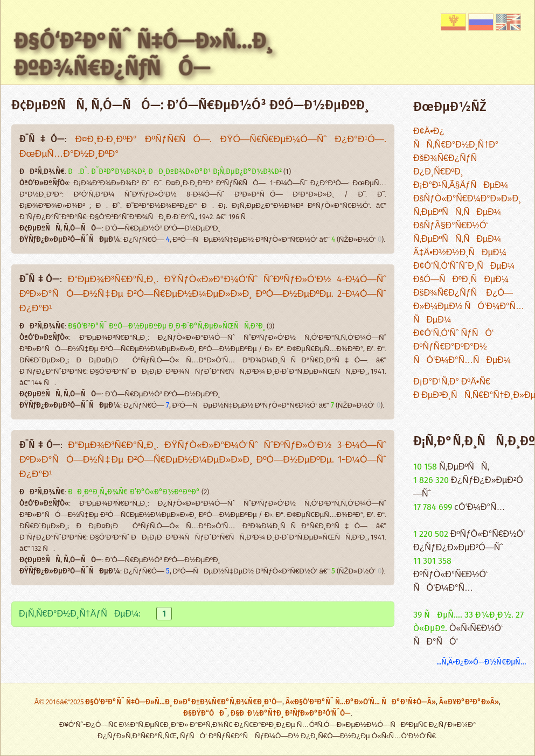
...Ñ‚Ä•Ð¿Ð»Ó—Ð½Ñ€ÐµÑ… (481, 662)
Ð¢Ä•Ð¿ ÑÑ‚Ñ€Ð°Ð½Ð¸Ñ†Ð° (456, 138)
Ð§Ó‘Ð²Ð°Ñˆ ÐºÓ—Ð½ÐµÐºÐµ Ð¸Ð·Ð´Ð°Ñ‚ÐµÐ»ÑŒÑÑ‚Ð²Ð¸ (166, 326)
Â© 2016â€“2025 (60, 702)
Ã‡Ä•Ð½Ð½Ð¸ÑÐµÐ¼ (460, 253)
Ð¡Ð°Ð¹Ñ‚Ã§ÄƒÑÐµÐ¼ (461, 185)
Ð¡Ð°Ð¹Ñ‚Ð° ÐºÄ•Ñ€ (452, 382)
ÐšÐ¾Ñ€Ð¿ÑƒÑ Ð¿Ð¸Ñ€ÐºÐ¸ (449, 165)
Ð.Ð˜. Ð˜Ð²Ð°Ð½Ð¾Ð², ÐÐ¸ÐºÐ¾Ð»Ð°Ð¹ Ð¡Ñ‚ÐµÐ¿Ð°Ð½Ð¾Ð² (175, 172)
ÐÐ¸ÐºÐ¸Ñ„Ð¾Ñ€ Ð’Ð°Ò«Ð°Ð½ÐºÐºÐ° (134, 492)
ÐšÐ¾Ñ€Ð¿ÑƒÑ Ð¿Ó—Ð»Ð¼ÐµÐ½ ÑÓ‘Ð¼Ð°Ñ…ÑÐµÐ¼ (469, 307)
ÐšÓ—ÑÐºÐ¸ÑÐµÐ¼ (461, 280)
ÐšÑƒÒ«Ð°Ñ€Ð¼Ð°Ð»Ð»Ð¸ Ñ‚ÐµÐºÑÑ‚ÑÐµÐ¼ (467, 206)
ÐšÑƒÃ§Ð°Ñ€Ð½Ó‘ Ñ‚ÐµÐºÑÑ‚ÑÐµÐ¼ (457, 233)
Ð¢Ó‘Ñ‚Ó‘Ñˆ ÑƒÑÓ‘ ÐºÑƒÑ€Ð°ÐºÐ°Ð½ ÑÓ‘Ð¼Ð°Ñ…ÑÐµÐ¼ (462, 347)
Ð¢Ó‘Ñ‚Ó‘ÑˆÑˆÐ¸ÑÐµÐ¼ (464, 266)
